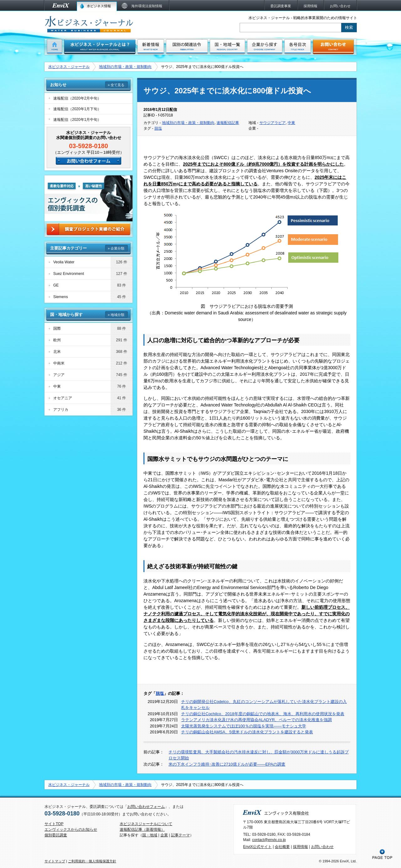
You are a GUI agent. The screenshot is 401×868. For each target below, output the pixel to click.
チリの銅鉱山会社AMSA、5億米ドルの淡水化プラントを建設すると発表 (247, 732)
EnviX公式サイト (257, 847)
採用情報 (300, 847)
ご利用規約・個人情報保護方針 (92, 861)
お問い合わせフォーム (146, 807)
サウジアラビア (273, 123)
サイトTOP (54, 824)
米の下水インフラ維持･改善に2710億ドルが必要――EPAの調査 (227, 764)
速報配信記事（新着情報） (142, 829)
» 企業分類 (116, 248)
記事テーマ (180, 835)
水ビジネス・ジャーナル (69, 67)
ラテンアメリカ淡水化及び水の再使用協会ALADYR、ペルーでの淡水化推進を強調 (256, 720)
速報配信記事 (228, 123)
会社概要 (282, 847)
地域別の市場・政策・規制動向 (125, 67)
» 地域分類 (116, 315)
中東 (291, 123)
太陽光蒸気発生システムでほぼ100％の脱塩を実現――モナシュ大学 (244, 726)
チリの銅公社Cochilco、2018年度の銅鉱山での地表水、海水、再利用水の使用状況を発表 (263, 714)
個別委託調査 (56, 835)
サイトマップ (55, 861)
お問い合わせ (322, 847)
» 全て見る (116, 85)
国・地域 (150, 835)
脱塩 (158, 128)
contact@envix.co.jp (269, 840)
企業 (164, 835)
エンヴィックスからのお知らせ (71, 829)
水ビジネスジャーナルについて (146, 824)
